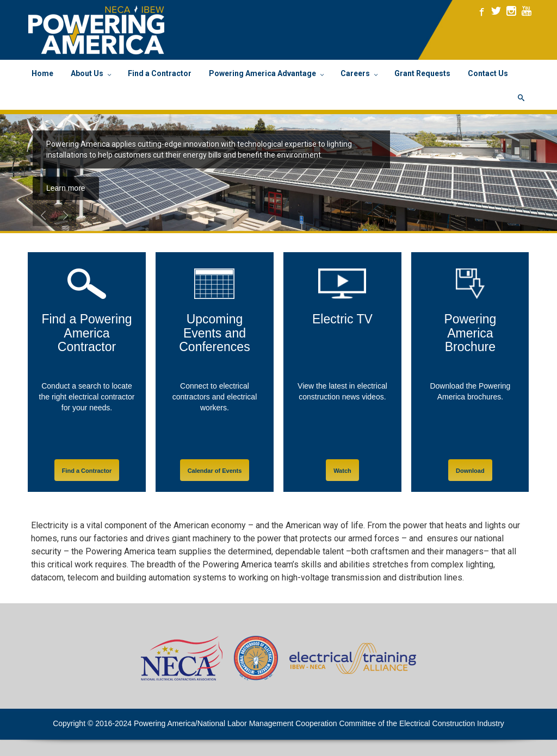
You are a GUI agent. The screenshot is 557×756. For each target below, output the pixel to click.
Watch (342, 471)
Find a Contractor (87, 471)
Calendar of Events (215, 471)
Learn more (66, 188)
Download (470, 471)
